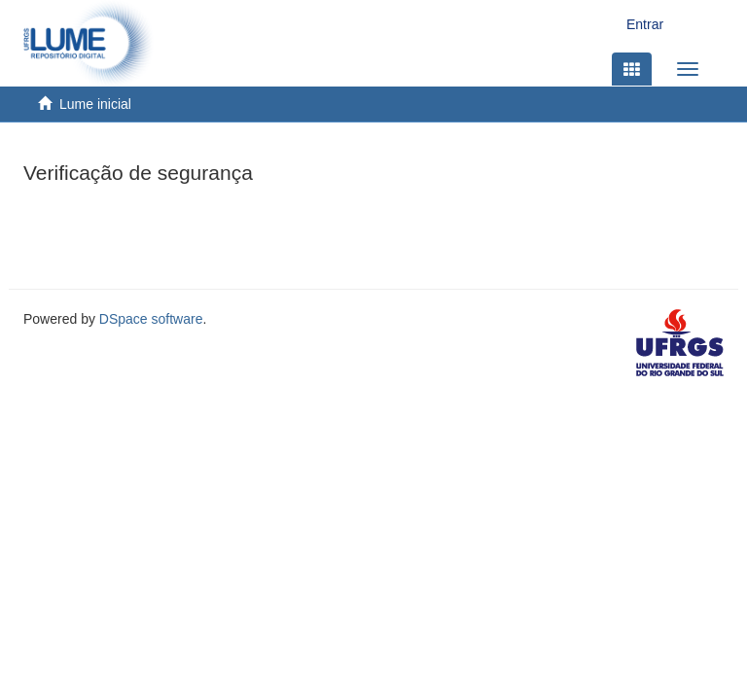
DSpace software (151, 319)
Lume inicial (95, 104)
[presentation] (171, 231)
